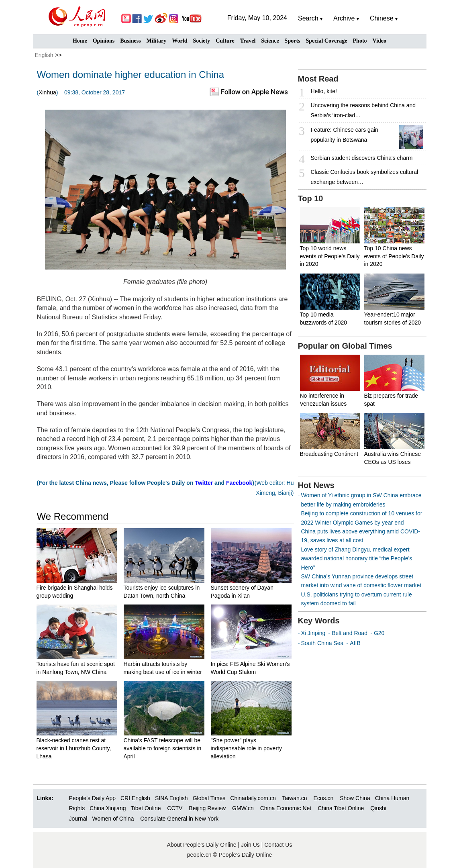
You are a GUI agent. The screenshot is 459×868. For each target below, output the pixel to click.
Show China (355, 798)
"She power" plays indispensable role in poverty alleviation (246, 748)
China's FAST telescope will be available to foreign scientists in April (163, 748)
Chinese (382, 18)
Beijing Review (207, 808)
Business (130, 41)
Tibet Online (146, 808)
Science (270, 41)
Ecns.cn (323, 798)
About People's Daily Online (202, 845)
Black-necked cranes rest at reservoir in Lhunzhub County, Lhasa (74, 748)
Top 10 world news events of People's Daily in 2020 (330, 256)
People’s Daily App (92, 798)
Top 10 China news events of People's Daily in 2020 (394, 256)
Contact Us (278, 845)
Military (157, 41)
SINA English (171, 798)
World (180, 41)
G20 (379, 633)
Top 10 (311, 198)
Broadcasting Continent (329, 454)
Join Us (251, 845)
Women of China (113, 819)
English (44, 55)
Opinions (104, 41)
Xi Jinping (313, 633)
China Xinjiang (108, 808)
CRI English (135, 798)
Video (379, 41)
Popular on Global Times (345, 346)
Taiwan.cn (294, 798)
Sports (293, 41)
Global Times (209, 798)
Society (201, 41)
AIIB (355, 643)
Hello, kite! (324, 91)
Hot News (316, 485)
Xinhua (47, 92)
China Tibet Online (341, 808)
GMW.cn (244, 808)
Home (80, 41)
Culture (225, 41)
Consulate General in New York (179, 819)
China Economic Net (286, 808)
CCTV (175, 808)
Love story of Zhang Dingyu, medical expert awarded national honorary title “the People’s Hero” (357, 559)
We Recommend (73, 516)
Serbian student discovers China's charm (362, 158)
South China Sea (322, 643)
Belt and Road (350, 633)
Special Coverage (327, 41)
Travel (248, 41)
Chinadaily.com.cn (253, 798)
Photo (360, 41)
